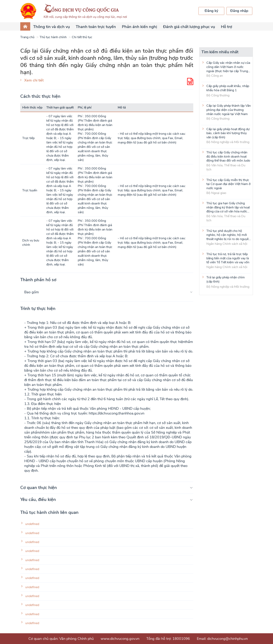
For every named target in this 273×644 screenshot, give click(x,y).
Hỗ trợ (226, 27)
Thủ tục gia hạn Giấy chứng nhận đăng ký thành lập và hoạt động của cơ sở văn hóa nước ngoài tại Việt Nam (228, 207)
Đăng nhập (239, 11)
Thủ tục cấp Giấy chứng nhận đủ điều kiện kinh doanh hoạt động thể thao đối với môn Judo (228, 156)
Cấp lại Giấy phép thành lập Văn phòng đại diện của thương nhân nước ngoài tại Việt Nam (229, 110)
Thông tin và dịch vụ (51, 27)
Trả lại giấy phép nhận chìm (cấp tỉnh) (226, 280)
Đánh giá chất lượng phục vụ (189, 27)
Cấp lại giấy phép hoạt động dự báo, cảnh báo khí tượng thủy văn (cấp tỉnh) (228, 133)
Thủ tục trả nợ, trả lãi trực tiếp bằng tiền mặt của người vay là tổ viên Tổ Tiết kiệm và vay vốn (228, 258)
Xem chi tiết (34, 80)
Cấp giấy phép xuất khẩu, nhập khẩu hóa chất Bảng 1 (228, 88)
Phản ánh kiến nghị (139, 27)
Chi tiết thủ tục (82, 37)
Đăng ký (211, 11)
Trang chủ (27, 37)
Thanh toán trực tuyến (96, 27)
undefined (32, 524)
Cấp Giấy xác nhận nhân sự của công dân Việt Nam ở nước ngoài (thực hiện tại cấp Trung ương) (228, 67)
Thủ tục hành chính (53, 37)
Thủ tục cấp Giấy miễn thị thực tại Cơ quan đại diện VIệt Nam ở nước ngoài (228, 184)
